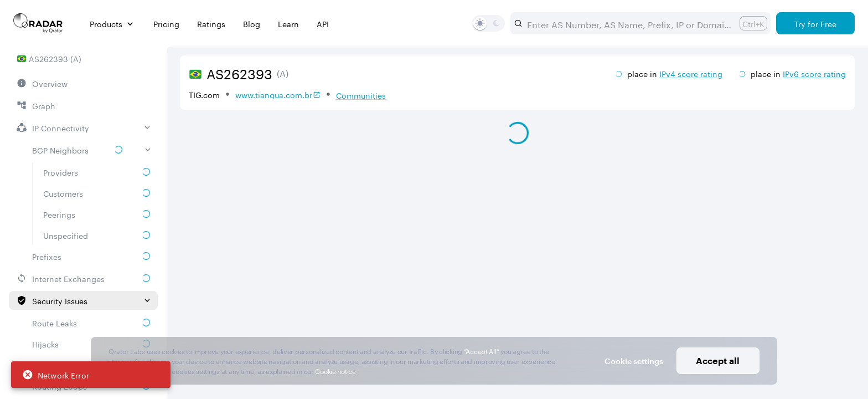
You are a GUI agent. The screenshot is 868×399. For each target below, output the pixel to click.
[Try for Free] (815, 23)
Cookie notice (335, 370)
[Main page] (38, 23)
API (323, 24)
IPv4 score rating (691, 73)
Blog (252, 24)
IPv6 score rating (814, 73)
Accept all (718, 360)
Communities (361, 95)
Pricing (166, 24)
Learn (288, 24)
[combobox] (629, 23)
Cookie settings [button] (634, 361)
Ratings (211, 24)
